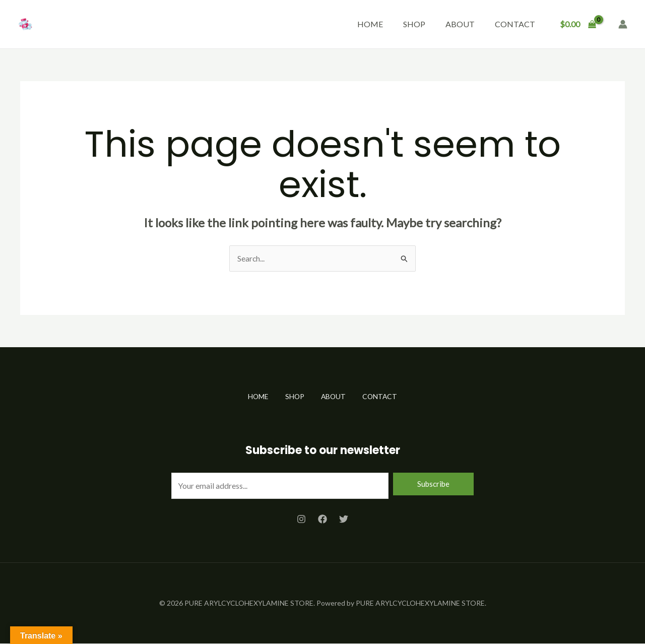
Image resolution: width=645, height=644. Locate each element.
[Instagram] (301, 519)
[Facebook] (322, 519)
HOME (370, 24)
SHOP (414, 24)
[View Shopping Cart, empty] (578, 24)
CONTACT (515, 24)
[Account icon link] (623, 24)
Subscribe (433, 484)
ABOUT (460, 24)
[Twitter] (344, 519)
